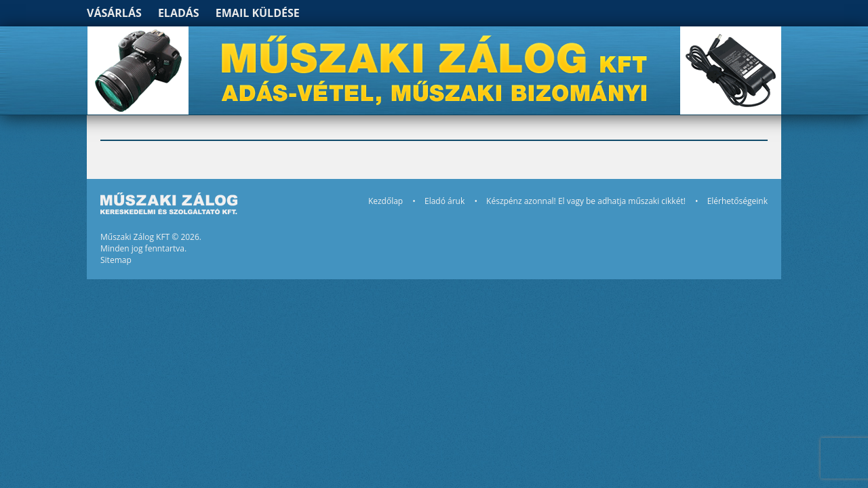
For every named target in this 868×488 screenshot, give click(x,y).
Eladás (179, 13)
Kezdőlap (386, 201)
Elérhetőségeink (737, 201)
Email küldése (258, 13)
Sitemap (116, 260)
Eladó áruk (445, 201)
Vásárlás (114, 13)
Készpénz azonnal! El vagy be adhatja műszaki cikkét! (586, 201)
